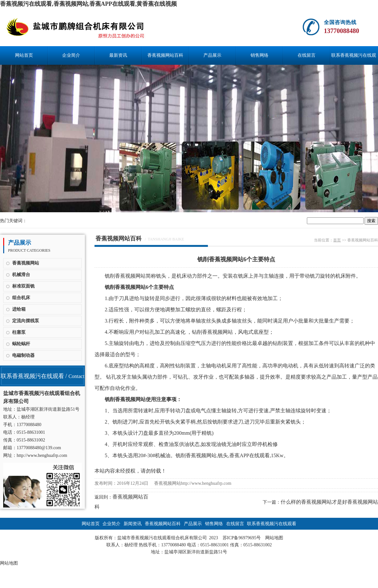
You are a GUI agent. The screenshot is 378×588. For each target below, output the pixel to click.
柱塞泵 (19, 332)
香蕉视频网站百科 (165, 55)
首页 (337, 240)
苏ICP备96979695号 (242, 538)
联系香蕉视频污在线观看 (354, 59)
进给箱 (19, 309)
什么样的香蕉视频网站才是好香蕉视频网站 (329, 502)
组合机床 (21, 298)
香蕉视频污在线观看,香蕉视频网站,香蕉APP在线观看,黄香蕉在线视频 (89, 4)
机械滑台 (21, 275)
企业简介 (71, 55)
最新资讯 (118, 55)
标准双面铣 (23, 286)
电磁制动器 (23, 355)
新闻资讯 (133, 524)
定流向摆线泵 (26, 321)
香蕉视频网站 (26, 263)
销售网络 (259, 55)
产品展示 (212, 55)
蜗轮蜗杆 (21, 344)
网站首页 (24, 55)
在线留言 (307, 55)
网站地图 (274, 538)
